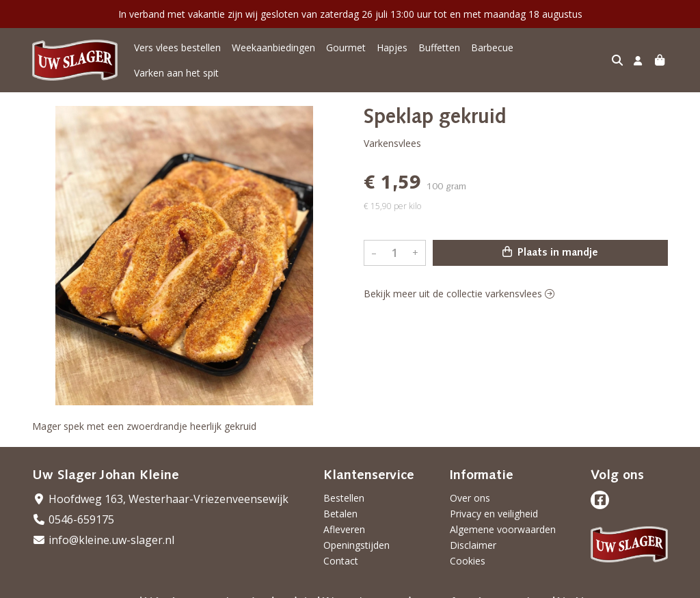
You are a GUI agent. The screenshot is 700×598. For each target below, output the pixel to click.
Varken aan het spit (567, 56)
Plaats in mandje (550, 243)
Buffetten (439, 56)
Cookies (468, 551)
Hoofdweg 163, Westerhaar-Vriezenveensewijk (160, 489)
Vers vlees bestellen (177, 56)
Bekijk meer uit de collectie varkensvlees (459, 284)
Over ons (470, 488)
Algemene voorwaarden (503, 520)
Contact (341, 551)
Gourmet (346, 56)
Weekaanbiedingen (273, 56)
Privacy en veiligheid (494, 504)
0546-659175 (73, 510)
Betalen (340, 504)
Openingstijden (356, 535)
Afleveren (344, 520)
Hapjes (392, 56)
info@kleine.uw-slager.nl (103, 530)
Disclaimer (473, 535)
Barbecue (492, 56)
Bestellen (344, 488)
